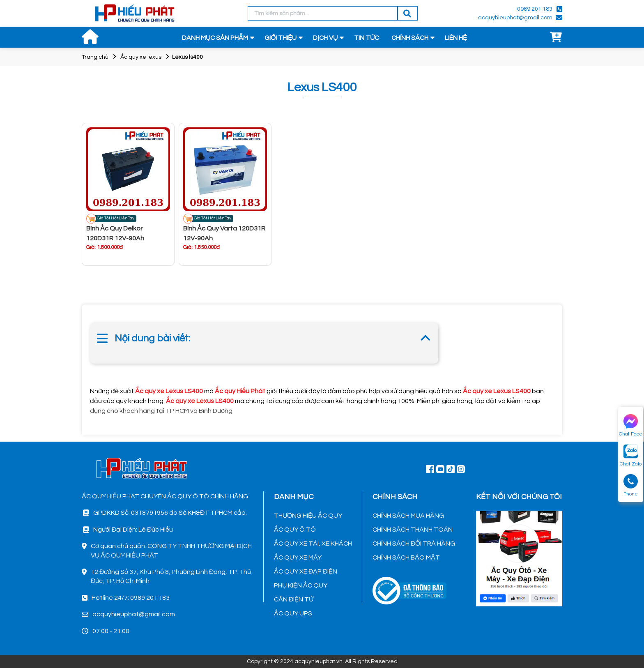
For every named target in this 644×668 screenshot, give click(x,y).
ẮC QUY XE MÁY (298, 557)
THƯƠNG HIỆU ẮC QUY (308, 516)
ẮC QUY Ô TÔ (295, 530)
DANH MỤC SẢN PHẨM (215, 38)
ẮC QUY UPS (293, 613)
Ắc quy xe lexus (141, 57)
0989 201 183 (535, 9)
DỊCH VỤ (325, 38)
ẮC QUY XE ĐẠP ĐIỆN (306, 571)
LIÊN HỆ (456, 38)
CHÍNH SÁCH (410, 38)
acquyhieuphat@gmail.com (515, 18)
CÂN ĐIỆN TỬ (294, 599)
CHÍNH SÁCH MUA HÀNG (408, 516)
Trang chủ (95, 57)
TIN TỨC (367, 38)
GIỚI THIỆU (281, 38)
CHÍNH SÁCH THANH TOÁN (413, 530)
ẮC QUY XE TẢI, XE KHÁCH (313, 544)
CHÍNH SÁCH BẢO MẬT (406, 557)
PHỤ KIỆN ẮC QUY (301, 585)
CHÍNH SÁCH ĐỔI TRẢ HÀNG (414, 544)
